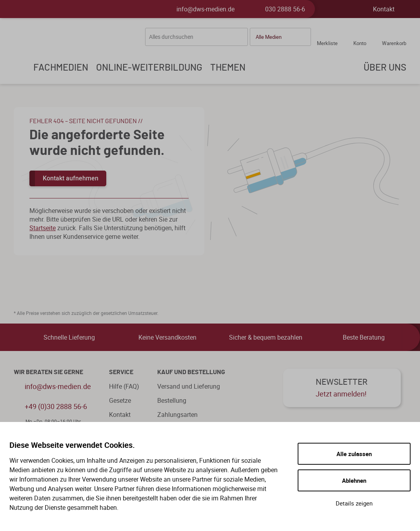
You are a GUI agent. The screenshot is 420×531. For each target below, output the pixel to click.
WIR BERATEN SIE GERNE (48, 372)
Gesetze (120, 400)
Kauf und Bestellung (191, 372)
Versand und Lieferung (189, 386)
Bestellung (172, 400)
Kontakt (384, 9)
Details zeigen (354, 503)
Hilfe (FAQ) (124, 386)
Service (121, 372)
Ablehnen (354, 480)
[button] (280, 37)
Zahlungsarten (177, 415)
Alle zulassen (354, 454)
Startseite (43, 228)
